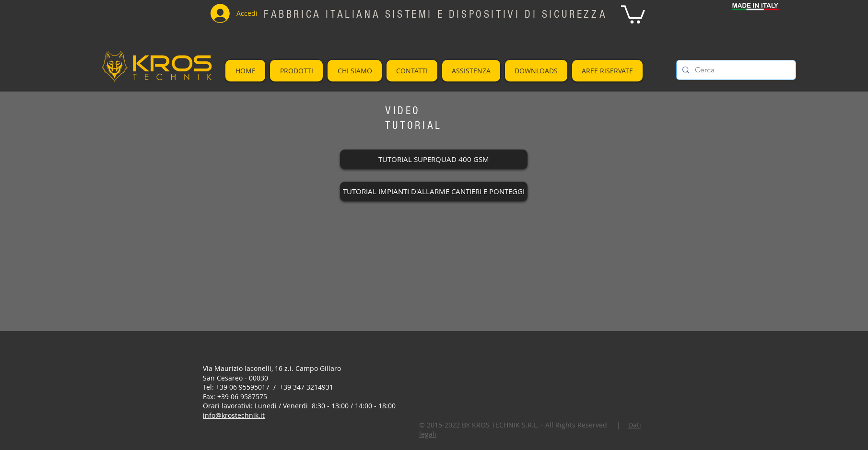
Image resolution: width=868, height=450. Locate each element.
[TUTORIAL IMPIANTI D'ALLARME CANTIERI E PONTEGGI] (434, 191)
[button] (633, 13)
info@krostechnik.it (234, 415)
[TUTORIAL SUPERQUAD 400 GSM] (434, 159)
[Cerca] (735, 70)
